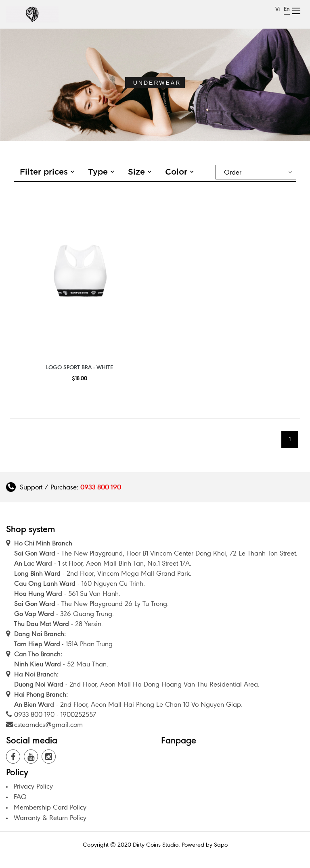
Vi (278, 9)
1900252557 (78, 714)
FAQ (20, 797)
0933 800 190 (101, 487)
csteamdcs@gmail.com (48, 724)
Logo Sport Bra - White (80, 367)
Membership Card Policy (50, 807)
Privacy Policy (33, 786)
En (287, 9)
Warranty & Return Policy (50, 818)
